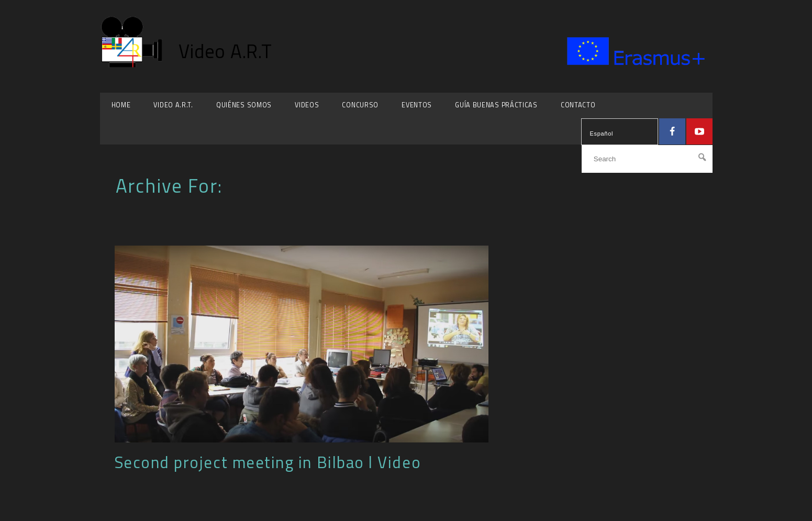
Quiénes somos (244, 105)
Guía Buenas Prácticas (496, 105)
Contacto (578, 105)
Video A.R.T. (173, 105)
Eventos (417, 105)
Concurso (360, 105)
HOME (121, 105)
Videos (307, 105)
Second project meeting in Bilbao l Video (268, 462)
